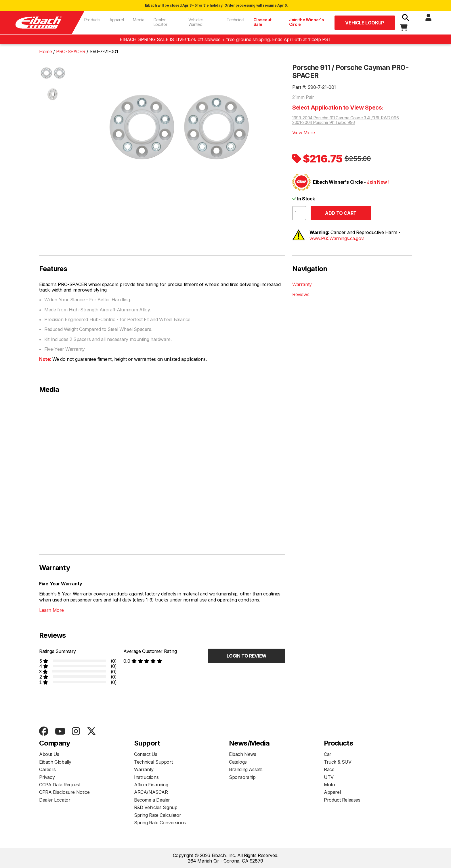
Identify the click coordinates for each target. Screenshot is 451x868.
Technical (235, 20)
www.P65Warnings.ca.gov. (337, 238)
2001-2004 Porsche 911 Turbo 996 (324, 122)
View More (303, 133)
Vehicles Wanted (196, 22)
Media (138, 20)
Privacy (47, 777)
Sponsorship (242, 777)
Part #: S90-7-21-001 (314, 87)
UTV (329, 777)
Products (92, 20)
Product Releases (342, 800)
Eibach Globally (55, 762)
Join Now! (378, 182)
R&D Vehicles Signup (156, 807)
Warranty (302, 284)
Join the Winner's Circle (306, 22)
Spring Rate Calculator (157, 815)
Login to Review (247, 656)
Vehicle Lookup (364, 23)
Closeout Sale (262, 22)
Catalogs (238, 762)
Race (329, 769)
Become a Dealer (152, 800)
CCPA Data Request (60, 785)
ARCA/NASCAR (151, 792)
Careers (47, 769)
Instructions (146, 777)
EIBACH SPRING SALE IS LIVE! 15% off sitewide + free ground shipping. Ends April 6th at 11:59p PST (225, 39)
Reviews (301, 294)
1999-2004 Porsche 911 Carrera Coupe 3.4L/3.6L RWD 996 (345, 118)
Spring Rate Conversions (160, 823)
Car (328, 754)
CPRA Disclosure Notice (64, 792)
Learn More (51, 610)
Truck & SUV (338, 762)
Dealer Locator (160, 22)
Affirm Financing (151, 785)
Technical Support (153, 762)
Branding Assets (246, 769)
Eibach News (243, 754)
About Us (49, 754)
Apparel (117, 20)
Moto (329, 785)
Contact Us (146, 754)
